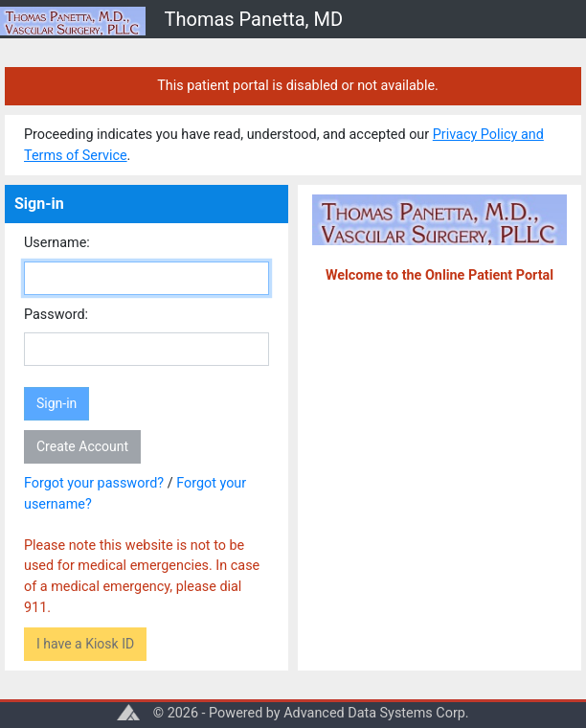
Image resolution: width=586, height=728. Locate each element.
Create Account (82, 446)
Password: (56, 315)
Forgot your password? (94, 483)
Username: (57, 243)
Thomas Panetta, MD (254, 19)
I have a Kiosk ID (85, 644)
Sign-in (56, 403)
